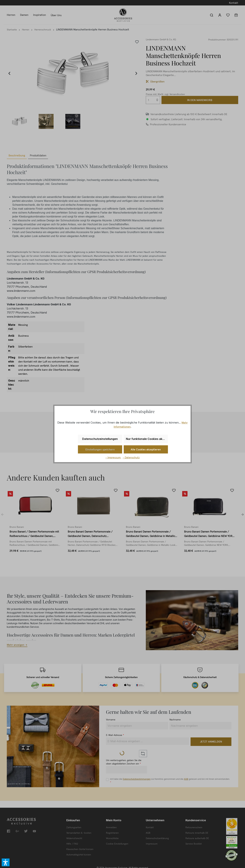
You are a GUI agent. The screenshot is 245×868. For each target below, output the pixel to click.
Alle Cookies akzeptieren (146, 449)
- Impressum (113, 457)
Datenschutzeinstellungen (100, 439)
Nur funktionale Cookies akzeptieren (147, 439)
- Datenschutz (131, 457)
